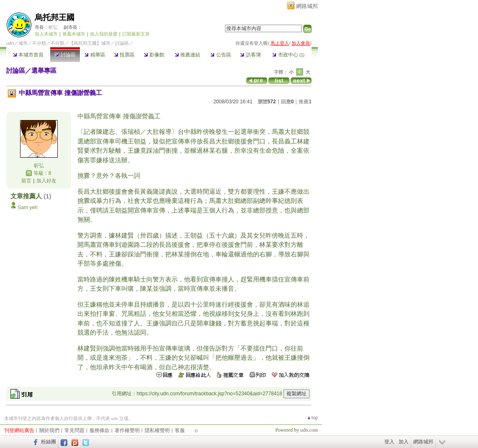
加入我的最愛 (104, 34)
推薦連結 (188, 55)
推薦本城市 (74, 34)
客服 (180, 430)
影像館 (154, 55)
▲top (312, 417)
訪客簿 (250, 55)
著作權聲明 (127, 430)
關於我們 (49, 430)
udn (10, 43)
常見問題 (74, 430)
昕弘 (53, 27)
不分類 (39, 43)
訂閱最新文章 (136, 34)
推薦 (305, 102)
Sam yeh (27, 207)
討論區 (65, 55)
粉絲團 (49, 442)
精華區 (95, 55)
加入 (404, 442)
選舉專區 (44, 70)
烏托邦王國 (55, 17)
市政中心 (288, 55)
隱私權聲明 (157, 430)
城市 (23, 43)
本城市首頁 (28, 55)
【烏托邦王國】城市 (90, 43)
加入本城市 (46, 34)
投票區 (124, 55)
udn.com (309, 430)
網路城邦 (307, 6)
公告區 (221, 55)
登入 (389, 442)
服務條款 (100, 430)
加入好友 (46, 181)
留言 (26, 181)
